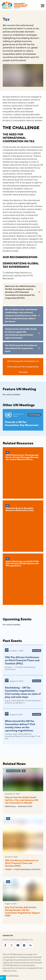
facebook (5, 944)
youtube (18, 944)
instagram (24, 944)
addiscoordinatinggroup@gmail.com (18, 940)
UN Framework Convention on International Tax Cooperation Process (23, 366)
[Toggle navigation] (43, 5)
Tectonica (14, 976)
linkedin (30, 944)
